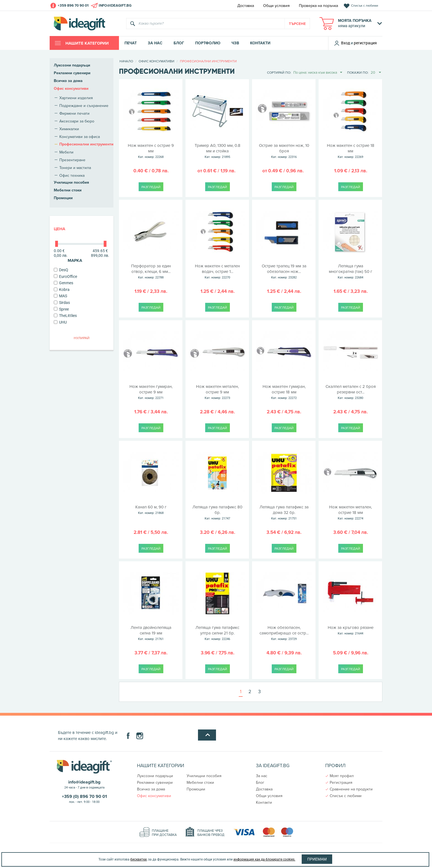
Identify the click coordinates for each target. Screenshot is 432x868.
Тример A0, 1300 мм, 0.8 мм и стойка (217, 151)
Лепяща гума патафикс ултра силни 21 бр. (217, 633)
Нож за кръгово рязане (350, 631)
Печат (131, 43)
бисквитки (139, 859)
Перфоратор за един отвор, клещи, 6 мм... (151, 272)
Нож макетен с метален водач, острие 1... (217, 272)
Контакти (260, 43)
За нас (155, 43)
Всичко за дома (68, 81)
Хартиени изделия (76, 98)
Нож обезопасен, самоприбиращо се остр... (284, 633)
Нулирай (82, 338)
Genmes (63, 283)
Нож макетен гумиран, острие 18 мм (284, 392)
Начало (126, 61)
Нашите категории (87, 43)
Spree (61, 309)
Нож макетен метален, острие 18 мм (350, 513)
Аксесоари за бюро (77, 121)
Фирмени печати (74, 113)
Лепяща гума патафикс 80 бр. (217, 513)
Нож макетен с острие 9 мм (151, 151)
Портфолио (208, 43)
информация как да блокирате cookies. (264, 859)
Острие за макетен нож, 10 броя (284, 151)
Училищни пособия (71, 182)
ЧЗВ (235, 43)
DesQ (61, 270)
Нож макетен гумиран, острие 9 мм (151, 392)
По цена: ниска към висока (318, 73)
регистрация (365, 43)
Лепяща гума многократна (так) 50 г (350, 272)
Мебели (66, 152)
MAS (60, 296)
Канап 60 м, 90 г (151, 510)
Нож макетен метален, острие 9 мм (217, 392)
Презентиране (72, 160)
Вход (342, 43)
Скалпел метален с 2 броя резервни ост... (350, 392)
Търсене (297, 24)
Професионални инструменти (86, 144)
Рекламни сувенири (72, 73)
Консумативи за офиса (80, 137)
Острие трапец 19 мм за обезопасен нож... (284, 272)
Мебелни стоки (68, 190)
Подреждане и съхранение (84, 106)
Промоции (63, 198)
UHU (60, 322)
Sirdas (62, 303)
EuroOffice (65, 276)
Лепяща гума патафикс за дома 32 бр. (284, 513)
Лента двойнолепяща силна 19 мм (151, 633)
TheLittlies (65, 316)
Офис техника (72, 175)
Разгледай (151, 187)
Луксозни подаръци (72, 65)
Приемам (317, 859)
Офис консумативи (71, 89)
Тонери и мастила (75, 168)
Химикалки (69, 129)
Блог (179, 43)
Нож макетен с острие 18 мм (350, 151)
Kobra (62, 290)
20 (376, 73)
